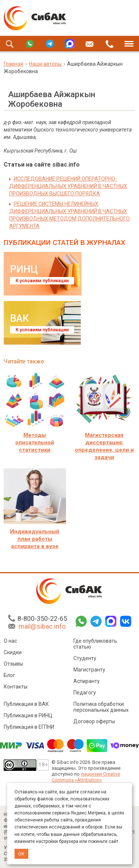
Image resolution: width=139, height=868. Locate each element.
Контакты (16, 687)
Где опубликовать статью (95, 644)
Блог (9, 675)
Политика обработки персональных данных (101, 707)
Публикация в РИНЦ (28, 715)
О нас (10, 641)
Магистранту (89, 670)
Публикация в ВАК (26, 704)
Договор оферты (94, 721)
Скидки (13, 652)
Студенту (85, 658)
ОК (21, 854)
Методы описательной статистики (35, 442)
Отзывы (13, 664)
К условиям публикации (42, 281)
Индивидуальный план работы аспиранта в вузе (35, 539)
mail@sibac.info (42, 626)
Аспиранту (87, 681)
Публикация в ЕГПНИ (29, 727)
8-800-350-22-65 (42, 618)
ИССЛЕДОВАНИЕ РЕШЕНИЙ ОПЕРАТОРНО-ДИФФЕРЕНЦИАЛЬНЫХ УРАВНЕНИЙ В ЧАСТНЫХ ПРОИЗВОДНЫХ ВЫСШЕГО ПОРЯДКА (68, 186)
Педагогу (85, 693)
